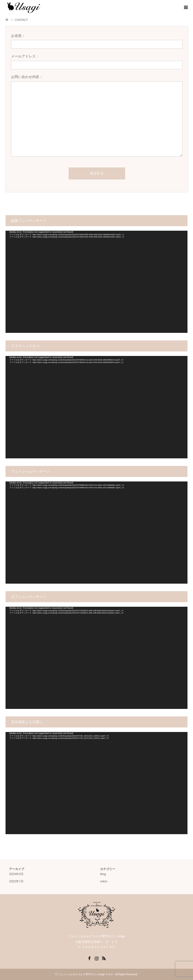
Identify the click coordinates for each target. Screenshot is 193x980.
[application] (96, 282)
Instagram (96, 958)
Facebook (89, 958)
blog (103, 874)
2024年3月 (16, 874)
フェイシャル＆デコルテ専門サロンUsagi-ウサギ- (86, 974)
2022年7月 (16, 881)
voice (104, 881)
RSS (104, 958)
